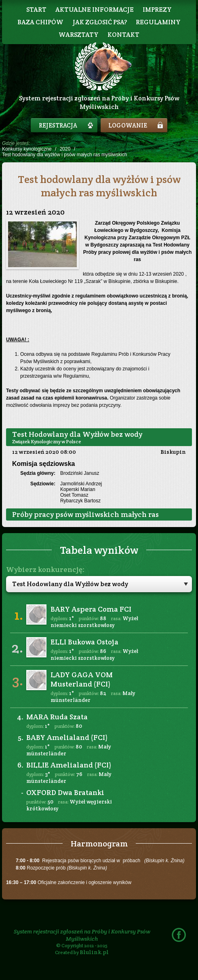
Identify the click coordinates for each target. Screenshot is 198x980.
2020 (65, 149)
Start (36, 10)
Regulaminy (158, 22)
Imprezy (157, 10)
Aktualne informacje (95, 10)
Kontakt (123, 35)
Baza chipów (40, 22)
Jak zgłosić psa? (100, 22)
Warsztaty (79, 35)
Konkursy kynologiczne (27, 149)
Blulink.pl (94, 952)
